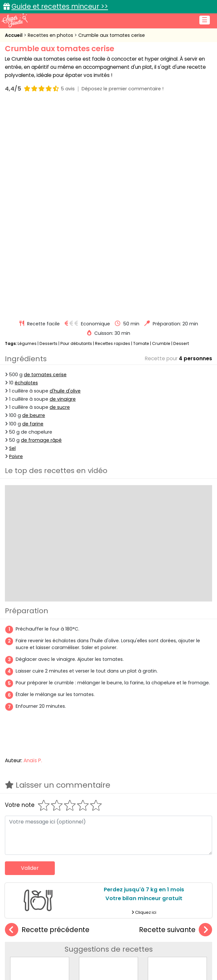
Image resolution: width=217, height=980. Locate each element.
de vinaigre (63, 189)
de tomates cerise (45, 164)
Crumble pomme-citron (178, 793)
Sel (12, 238)
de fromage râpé (41, 230)
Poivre (16, 246)
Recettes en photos (51, 35)
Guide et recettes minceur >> (60, 6)
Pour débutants (76, 133)
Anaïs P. (33, 550)
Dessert (181, 133)
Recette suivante (176, 720)
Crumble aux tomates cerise (112, 35)
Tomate (141, 133)
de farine (33, 214)
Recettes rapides (113, 133)
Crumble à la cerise (109, 793)
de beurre (34, 205)
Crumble (161, 133)
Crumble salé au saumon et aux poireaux (59, 793)
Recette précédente (47, 720)
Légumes (27, 133)
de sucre (60, 197)
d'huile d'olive (65, 181)
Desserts (48, 133)
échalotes (26, 172)
